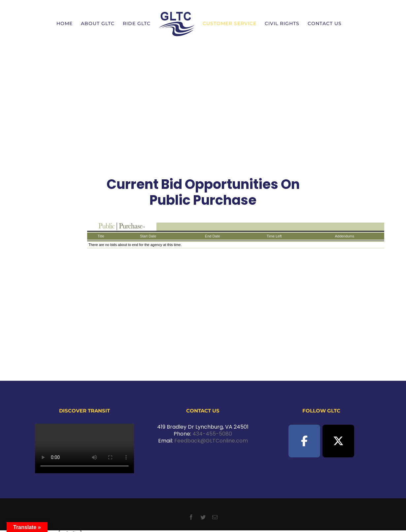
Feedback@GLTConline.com (211, 441)
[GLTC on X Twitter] (338, 441)
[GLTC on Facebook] (304, 441)
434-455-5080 (212, 434)
